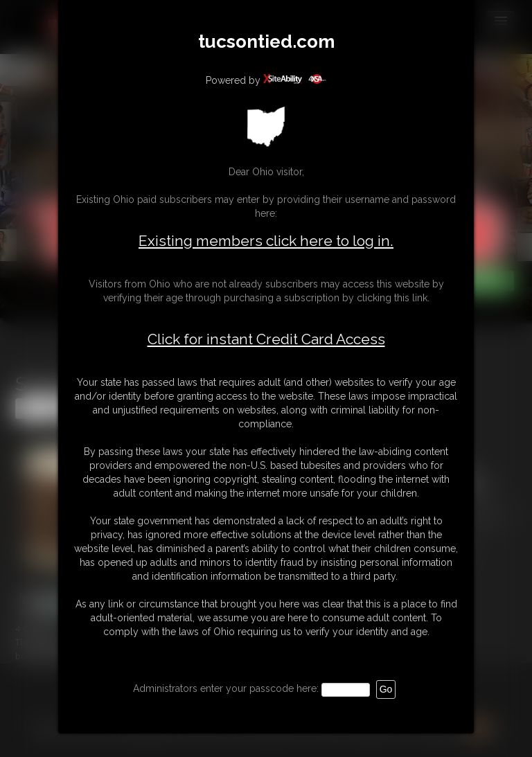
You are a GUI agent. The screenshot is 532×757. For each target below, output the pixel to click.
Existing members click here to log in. (266, 241)
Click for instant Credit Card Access (266, 339)
